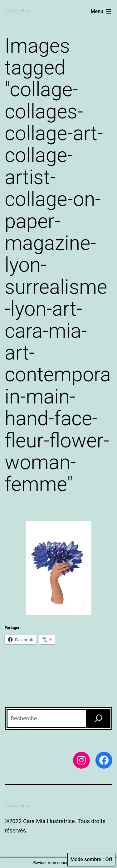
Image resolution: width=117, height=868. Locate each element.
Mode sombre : (91, 860)
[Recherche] (99, 719)
